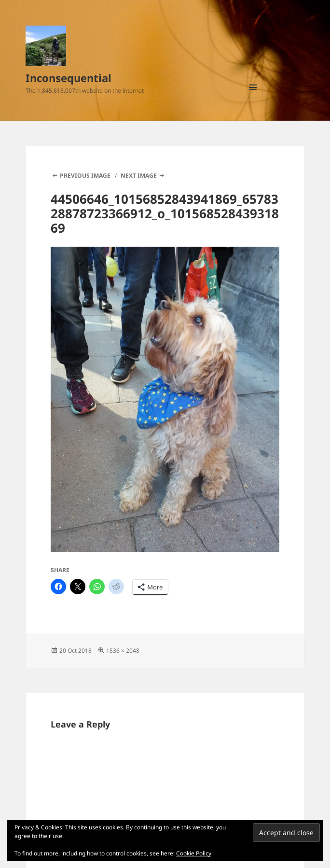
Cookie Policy (194, 853)
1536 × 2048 (123, 651)
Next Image (139, 175)
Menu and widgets (253, 97)
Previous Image (85, 175)
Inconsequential (69, 78)
